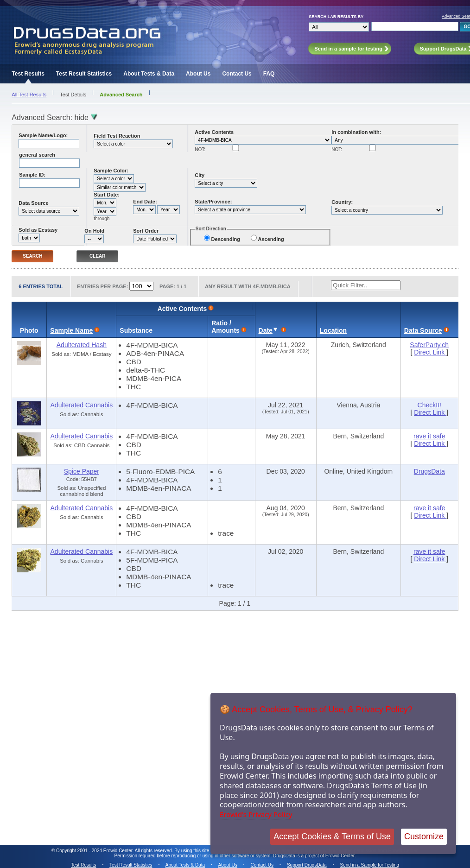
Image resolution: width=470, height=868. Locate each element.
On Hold (94, 231)
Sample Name (71, 330)
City (200, 175)
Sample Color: (111, 171)
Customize (424, 836)
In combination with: (356, 132)
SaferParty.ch (429, 345)
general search (37, 155)
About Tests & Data (149, 74)
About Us (198, 74)
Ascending (271, 239)
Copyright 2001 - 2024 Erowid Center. (95, 851)
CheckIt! (429, 405)
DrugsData (429, 471)
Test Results (28, 74)
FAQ (269, 74)
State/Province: (213, 202)
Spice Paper (82, 471)
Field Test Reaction (117, 136)
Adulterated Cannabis (82, 405)
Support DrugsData (307, 865)
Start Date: (107, 195)
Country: (342, 202)
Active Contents (214, 132)
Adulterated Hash (82, 345)
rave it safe (429, 436)
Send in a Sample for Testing (369, 865)
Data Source (33, 203)
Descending (226, 239)
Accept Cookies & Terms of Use (332, 836)
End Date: (145, 202)
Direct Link (430, 352)
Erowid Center (340, 856)
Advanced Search (121, 95)
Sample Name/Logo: (43, 135)
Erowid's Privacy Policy (256, 814)
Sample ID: (32, 175)
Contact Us (237, 74)
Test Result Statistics (84, 74)
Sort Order (146, 231)
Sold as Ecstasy (38, 230)
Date (266, 330)
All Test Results (29, 95)
